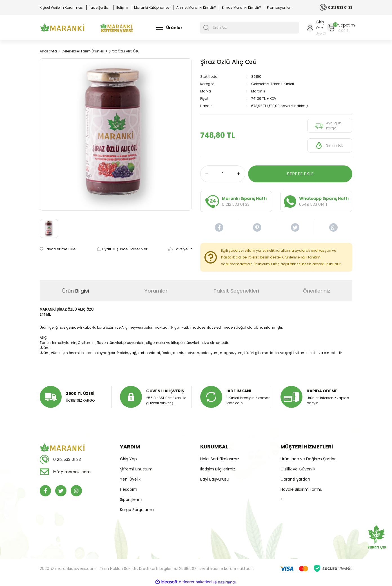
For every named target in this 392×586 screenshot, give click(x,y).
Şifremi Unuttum (136, 469)
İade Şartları (100, 7)
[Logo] (62, 28)
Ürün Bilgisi (76, 291)
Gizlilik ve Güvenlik (298, 469)
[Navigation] (169, 28)
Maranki (258, 91)
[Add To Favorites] (58, 249)
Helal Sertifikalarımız (220, 459)
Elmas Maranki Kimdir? (241, 7)
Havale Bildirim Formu (301, 489)
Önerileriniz (317, 291)
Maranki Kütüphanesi (152, 7)
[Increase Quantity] (239, 174)
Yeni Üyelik (130, 479)
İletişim (122, 7)
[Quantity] (223, 174)
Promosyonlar (279, 7)
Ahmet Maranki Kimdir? (196, 7)
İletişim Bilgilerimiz (218, 469)
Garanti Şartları (295, 479)
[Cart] (341, 28)
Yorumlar (156, 291)
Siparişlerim (131, 499)
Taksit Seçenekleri (236, 291)
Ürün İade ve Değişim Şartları (309, 459)
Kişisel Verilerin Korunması (62, 7)
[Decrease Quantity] (207, 174)
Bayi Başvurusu (215, 479)
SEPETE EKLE (300, 174)
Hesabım (129, 489)
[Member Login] (317, 28)
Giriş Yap (128, 459)
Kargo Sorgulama (137, 510)
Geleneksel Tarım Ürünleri (273, 84)
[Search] (250, 28)
